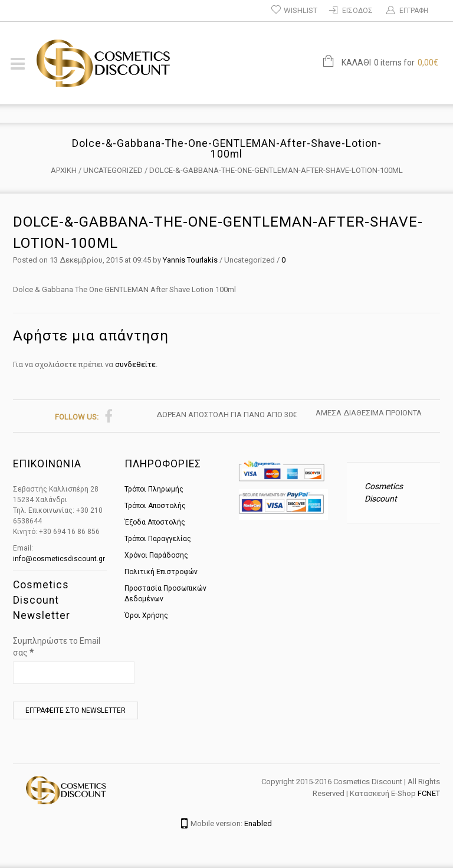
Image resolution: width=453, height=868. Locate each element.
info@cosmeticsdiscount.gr (59, 559)
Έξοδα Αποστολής (155, 522)
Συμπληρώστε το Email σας (57, 647)
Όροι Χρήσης (146, 615)
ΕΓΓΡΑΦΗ (414, 11)
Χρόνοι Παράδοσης (156, 555)
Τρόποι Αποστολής (155, 506)
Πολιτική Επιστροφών (161, 572)
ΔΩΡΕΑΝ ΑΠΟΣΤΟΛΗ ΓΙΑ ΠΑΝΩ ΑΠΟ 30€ (226, 415)
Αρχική (64, 170)
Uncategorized (113, 170)
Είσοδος (357, 11)
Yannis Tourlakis (190, 260)
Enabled (258, 823)
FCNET (429, 793)
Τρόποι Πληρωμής (154, 489)
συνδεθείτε (135, 364)
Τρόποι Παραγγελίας (158, 539)
